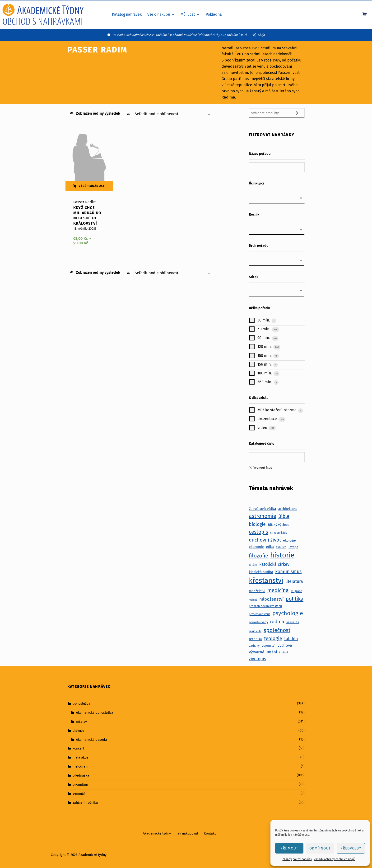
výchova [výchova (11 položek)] (285, 645)
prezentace (267, 419)
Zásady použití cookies (297, 859)
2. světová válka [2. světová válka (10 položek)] (263, 509)
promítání (80, 784)
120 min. (264, 347)
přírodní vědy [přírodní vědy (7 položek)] (258, 622)
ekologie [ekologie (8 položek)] (289, 540)
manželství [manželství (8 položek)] (257, 591)
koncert (78, 748)
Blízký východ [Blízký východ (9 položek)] (279, 525)
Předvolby (351, 848)
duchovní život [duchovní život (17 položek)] (265, 540)
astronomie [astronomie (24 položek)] (263, 516)
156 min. (264, 364)
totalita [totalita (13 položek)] (291, 639)
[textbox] (254, 198)
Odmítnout (320, 848)
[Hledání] (300, 113)
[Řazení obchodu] (172, 114)
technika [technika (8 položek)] (255, 639)
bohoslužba (81, 703)
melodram (80, 766)
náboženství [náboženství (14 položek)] (271, 599)
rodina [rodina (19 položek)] (277, 622)
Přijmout (289, 848)
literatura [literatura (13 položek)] (294, 581)
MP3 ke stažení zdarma (277, 410)
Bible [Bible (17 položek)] (284, 516)
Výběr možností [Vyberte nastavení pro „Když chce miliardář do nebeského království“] (92, 186)
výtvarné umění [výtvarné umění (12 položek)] (263, 652)
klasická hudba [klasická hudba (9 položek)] (261, 572)
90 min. (263, 338)
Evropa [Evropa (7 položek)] (293, 547)
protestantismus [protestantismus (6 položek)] (260, 614)
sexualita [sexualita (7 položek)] (293, 622)
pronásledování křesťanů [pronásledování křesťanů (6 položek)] (265, 606)
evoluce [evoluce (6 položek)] (281, 547)
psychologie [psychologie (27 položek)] (288, 613)
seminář (79, 793)
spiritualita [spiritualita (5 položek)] (255, 631)
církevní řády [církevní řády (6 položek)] (279, 533)
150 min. (264, 356)
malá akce (80, 757)
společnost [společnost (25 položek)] (277, 630)
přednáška (81, 775)
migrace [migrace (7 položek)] (296, 591)
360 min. (264, 382)
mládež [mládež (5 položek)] (253, 600)
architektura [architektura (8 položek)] (288, 509)
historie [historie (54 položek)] (282, 555)
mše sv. (82, 722)
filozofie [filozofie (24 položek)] (258, 556)
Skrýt (261, 35)
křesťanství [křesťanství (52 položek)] (266, 581)
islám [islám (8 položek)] (253, 565)
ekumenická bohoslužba (95, 712)
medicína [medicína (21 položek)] (278, 590)
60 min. (263, 329)
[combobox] (277, 198)
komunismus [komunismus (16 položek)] (288, 572)
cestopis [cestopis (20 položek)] (258, 532)
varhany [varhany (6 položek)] (254, 646)
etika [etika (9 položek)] (270, 547)
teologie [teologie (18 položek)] (273, 638)
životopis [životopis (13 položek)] (257, 659)
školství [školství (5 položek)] (284, 653)
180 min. (264, 373)
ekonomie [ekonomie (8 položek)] (256, 547)
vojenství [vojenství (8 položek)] (269, 646)
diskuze (78, 730)
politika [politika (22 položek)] (295, 599)
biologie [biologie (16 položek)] (257, 524)
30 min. (263, 320)
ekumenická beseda (92, 739)
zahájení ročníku (85, 802)
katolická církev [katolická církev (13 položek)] (274, 564)
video (262, 428)
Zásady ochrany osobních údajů (335, 859)
